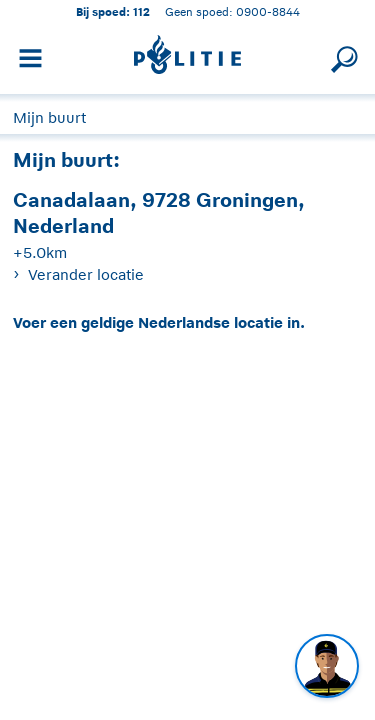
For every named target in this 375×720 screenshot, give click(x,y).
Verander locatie (86, 274)
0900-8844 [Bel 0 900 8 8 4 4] (268, 11)
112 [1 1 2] (141, 11)
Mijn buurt (49, 117)
